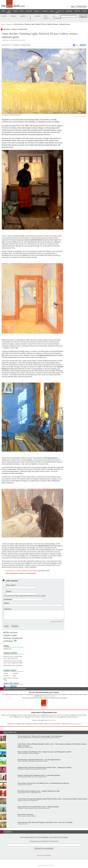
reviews (4, 16)
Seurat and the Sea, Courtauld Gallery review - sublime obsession (38, 807)
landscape (6, 676)
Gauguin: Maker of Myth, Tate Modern (13, 666)
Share (76, 45)
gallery (23, 16)
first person (46, 17)
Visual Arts (10, 24)
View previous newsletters (44, 855)
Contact (39, 865)
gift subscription (76, 724)
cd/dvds (77, 11)
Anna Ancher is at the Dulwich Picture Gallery (22, 571)
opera (16, 11)
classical (29, 11)
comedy (45, 11)
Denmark (15, 678)
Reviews (6, 673)
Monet (14, 676)
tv (63, 11)
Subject (6, 603)
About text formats (56, 622)
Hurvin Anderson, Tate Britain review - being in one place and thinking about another (44, 752)
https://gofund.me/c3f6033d (49, 696)
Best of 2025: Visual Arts (25, 814)
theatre (37, 11)
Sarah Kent (7, 45)
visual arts (58, 12)
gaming (69, 11)
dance (52, 11)
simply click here (52, 720)
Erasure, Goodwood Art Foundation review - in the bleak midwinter (39, 775)
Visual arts (16, 673)
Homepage (8, 599)
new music (9, 12)
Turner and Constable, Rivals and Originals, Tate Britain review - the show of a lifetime (45, 822)
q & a (30, 18)
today (3, 11)
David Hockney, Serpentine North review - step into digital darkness (39, 760)
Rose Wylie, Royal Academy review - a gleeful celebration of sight (39, 791)
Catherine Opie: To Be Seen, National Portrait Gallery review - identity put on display (45, 767)
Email (8, 591)
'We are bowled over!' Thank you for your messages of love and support (40, 736)
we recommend (57, 17)
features (14, 16)
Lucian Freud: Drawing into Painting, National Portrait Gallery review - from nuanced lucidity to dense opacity (52, 799)
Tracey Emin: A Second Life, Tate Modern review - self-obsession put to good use (43, 783)
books (85, 11)
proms (38, 16)
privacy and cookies (48, 865)
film (22, 11)
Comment (7, 609)
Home (3, 24)
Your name (10, 585)
